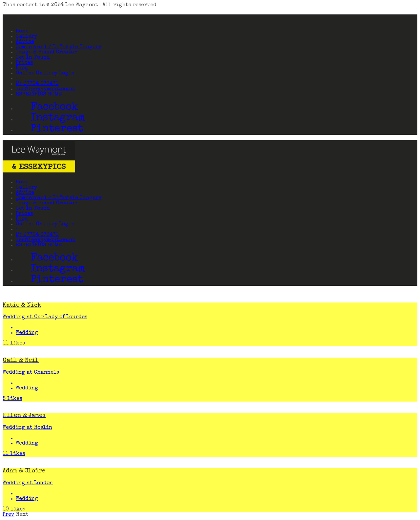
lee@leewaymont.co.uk (46, 89)
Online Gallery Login (45, 73)
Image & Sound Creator (46, 52)
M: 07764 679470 (37, 84)
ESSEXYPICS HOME (39, 94)
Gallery (26, 37)
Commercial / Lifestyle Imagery (59, 47)
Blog (22, 68)
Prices (24, 63)
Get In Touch (33, 58)
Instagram (58, 119)
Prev (9, 515)
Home (22, 31)
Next (22, 515)
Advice (25, 42)
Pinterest (57, 129)
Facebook (54, 108)
